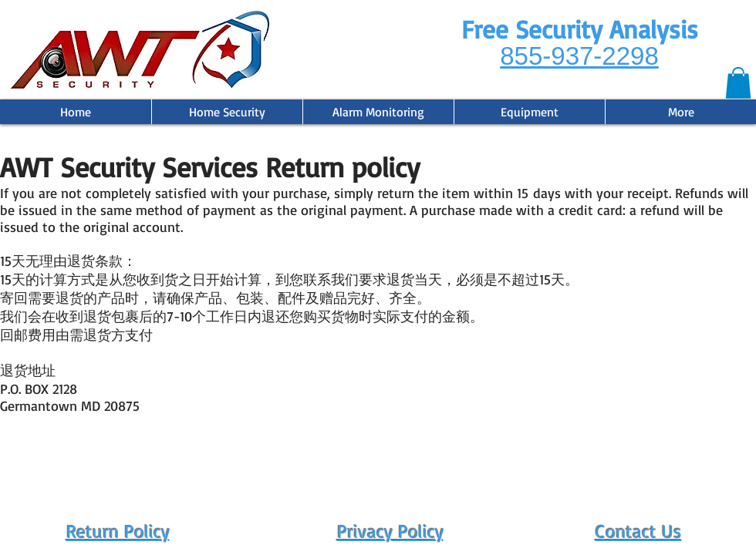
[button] (738, 83)
